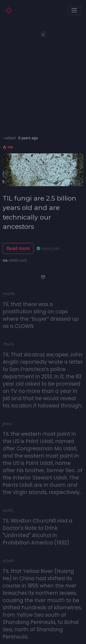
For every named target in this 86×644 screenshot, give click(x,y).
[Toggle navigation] (74, 10)
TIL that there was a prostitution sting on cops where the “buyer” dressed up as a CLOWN (41, 315)
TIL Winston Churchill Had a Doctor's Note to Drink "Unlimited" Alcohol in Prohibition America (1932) (38, 532)
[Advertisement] (43, 90)
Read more (18, 248)
